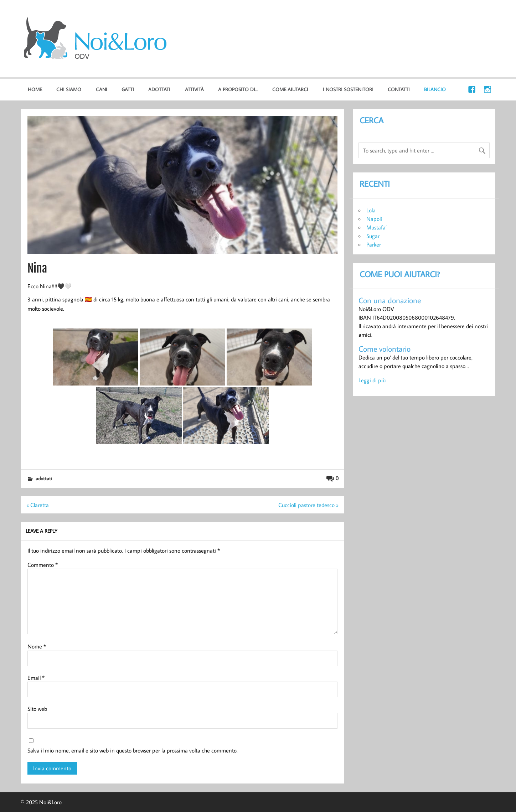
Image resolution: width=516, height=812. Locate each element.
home (35, 89)
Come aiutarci (290, 89)
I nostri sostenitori (348, 89)
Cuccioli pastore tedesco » (308, 505)
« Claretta (38, 505)
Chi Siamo (69, 89)
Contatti (399, 89)
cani (102, 89)
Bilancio (435, 89)
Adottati (159, 89)
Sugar (373, 236)
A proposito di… (238, 89)
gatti (128, 89)
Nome (37, 646)
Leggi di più (372, 380)
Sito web (37, 709)
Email (36, 678)
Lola (371, 210)
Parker (374, 244)
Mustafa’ (376, 227)
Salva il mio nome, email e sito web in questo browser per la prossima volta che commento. (133, 750)
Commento (43, 565)
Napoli (374, 219)
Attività (194, 89)
